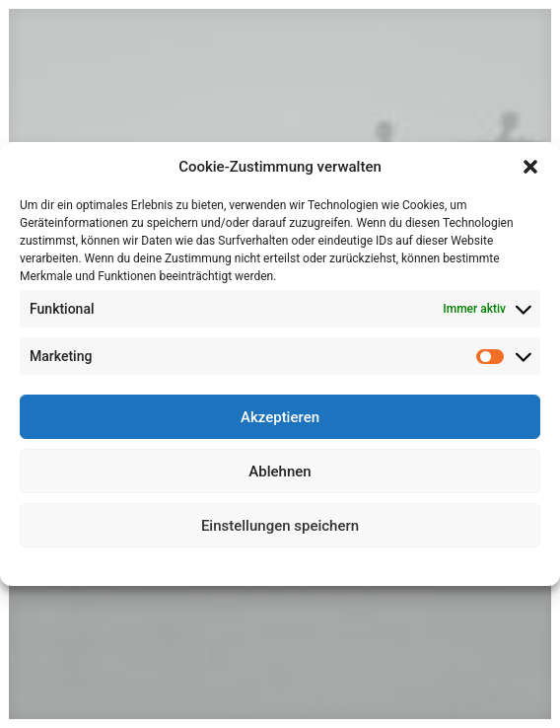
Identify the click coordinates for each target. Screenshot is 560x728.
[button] (530, 167)
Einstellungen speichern (280, 526)
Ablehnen (280, 472)
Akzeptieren (280, 417)
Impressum (367, 564)
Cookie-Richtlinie (208, 564)
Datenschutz (294, 564)
